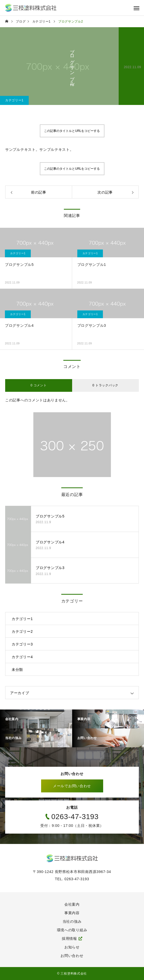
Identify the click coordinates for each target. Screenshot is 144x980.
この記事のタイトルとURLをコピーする (72, 131)
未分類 (17, 670)
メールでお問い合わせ (72, 786)
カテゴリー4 (22, 657)
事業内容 (72, 913)
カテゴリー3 (22, 644)
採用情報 (69, 939)
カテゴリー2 (22, 631)
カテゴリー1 (14, 100)
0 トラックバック (105, 385)
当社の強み (72, 921)
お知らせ (72, 947)
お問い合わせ (72, 956)
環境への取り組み (72, 930)
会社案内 (72, 904)
